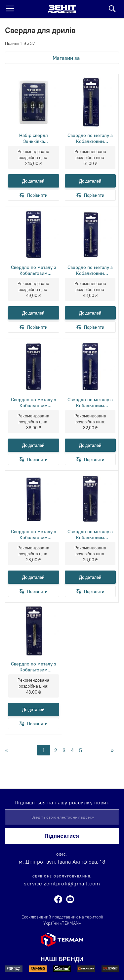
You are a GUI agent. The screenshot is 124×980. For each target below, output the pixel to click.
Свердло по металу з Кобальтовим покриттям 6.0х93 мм (90, 138)
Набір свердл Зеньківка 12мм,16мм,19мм (34, 138)
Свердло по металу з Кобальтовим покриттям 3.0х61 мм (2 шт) (34, 667)
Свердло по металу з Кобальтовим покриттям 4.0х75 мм (90, 403)
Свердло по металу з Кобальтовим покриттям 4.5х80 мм (90, 270)
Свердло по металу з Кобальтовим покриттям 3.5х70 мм (34, 534)
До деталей (33, 181)
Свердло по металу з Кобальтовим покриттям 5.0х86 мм (33, 270)
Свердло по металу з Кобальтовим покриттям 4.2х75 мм (33, 403)
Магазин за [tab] (66, 58)
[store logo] (62, 9)
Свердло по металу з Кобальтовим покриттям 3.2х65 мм (90, 534)
